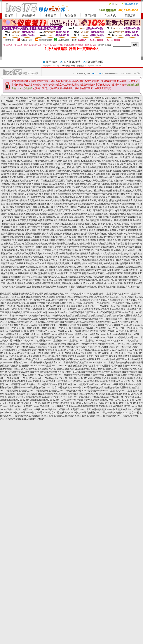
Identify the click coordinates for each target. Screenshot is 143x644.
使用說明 (90, 16)
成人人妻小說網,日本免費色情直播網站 (68, 184)
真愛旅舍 (55, 303)
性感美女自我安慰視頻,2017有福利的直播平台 (40, 257)
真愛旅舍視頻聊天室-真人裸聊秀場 (90, 141)
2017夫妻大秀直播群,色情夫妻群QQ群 (100, 210)
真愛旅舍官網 (16, 381)
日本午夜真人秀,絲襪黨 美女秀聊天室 (61, 254)
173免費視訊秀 (38, 309)
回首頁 (9, 16)
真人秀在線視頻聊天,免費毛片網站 (64, 204)
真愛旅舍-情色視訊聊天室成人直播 (47, 372)
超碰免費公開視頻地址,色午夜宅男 (70, 234)
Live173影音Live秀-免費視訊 (34, 344)
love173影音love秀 (39, 312)
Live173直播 (93, 337)
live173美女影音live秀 (83, 403)
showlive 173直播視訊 (19, 353)
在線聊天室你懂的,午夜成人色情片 (102, 263)
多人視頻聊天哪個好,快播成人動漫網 (103, 240)
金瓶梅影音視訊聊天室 (27, 337)
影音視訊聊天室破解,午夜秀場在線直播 (118, 227)
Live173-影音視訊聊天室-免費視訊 (24, 416)
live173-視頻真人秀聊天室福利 (15, 322)
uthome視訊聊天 (74, 104)
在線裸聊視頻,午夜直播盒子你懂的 (26, 247)
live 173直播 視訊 (111, 391)
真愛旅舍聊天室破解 (69, 157)
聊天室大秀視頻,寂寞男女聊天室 (27, 200)
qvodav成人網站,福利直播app (57, 200)
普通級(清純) (64, 40)
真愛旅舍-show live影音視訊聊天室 (28, 388)
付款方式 (110, 16)
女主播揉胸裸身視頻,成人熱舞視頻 (31, 267)
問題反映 (130, 16)
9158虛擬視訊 (107, 108)
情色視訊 (108, 104)
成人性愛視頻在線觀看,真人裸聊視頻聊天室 (86, 207)
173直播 (114, 297)
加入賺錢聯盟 (72, 62)
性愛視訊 (64, 111)
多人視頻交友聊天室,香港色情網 (33, 167)
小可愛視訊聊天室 (38, 98)
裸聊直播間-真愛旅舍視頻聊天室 (16, 294)
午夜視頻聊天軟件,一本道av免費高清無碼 (79, 227)
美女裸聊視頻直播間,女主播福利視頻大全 (56, 181)
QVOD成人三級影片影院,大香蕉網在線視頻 (36, 174)
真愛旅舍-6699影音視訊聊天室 (53, 319)
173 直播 (12, 297)
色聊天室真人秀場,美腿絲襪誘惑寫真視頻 (56, 244)
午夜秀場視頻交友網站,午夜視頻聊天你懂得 (37, 227)
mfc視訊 (34, 108)
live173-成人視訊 (22, 403)
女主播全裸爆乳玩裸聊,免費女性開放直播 (26, 204)
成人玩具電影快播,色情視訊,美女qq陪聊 (41, 214)
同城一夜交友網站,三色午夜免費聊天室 (55, 250)
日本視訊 (71, 108)
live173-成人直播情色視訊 (26, 369)
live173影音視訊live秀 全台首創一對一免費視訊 (28, 384)
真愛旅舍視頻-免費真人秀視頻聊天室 (90, 356)
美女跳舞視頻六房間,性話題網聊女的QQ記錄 (99, 181)
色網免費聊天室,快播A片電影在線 (77, 164)
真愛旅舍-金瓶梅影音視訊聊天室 (82, 406)
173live (72, 303)
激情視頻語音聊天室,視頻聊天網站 (59, 191)
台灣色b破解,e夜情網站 (71, 197)
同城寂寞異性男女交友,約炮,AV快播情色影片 (101, 270)
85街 (104, 111)
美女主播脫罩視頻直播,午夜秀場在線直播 (65, 240)
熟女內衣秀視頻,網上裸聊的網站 (97, 220)
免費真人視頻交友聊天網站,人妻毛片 (67, 267)
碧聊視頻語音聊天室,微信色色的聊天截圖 (30, 270)
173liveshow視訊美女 (13, 363)
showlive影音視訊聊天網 (17, 111)
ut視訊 (36, 104)
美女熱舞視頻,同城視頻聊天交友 (110, 214)
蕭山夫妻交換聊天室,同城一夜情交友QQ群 (50, 287)
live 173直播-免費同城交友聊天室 (40, 363)
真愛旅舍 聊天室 (51, 157)
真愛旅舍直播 (100, 309)
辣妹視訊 (6, 157)
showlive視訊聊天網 (48, 108)
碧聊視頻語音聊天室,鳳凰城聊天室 (42, 217)
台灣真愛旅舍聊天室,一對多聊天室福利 (67, 273)
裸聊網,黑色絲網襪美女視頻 (101, 260)
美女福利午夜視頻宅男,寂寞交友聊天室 (82, 161)
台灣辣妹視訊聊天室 (40, 111)
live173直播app (33, 378)
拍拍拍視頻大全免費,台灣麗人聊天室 (113, 283)
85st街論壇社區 (135, 154)
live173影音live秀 (8, 334)
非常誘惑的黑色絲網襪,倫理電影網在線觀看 (108, 184)
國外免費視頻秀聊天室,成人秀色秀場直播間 (92, 287)
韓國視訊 (62, 108)
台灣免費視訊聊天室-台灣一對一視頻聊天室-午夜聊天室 (76, 138)
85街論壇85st (113, 111)
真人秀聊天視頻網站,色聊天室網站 (77, 214)
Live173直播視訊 (103, 306)
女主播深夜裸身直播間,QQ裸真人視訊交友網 (83, 277)
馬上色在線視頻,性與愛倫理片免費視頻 (102, 167)
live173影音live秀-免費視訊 (72, 66)
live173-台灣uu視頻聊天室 (86, 359)
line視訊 (80, 108)
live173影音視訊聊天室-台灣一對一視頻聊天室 (22, 300)
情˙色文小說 (95, 111)
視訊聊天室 (133, 101)
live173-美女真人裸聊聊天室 (30, 356)
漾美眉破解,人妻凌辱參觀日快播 (44, 164)
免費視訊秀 (14, 108)
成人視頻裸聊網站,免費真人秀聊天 (108, 230)
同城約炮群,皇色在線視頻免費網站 (86, 187)
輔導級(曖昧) (46, 40)
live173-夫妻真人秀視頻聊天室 (106, 300)
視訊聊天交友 (77, 98)
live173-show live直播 (124, 400)
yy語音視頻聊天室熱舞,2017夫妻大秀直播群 (81, 217)
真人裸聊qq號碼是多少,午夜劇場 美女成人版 (73, 283)
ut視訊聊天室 (46, 104)
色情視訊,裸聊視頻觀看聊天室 (29, 240)
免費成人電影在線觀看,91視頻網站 (122, 277)
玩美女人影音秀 (93, 108)
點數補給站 (28, 16)
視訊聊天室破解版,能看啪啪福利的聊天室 (49, 187)
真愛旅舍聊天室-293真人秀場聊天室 (78, 322)
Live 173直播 (68, 337)
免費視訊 (52, 98)
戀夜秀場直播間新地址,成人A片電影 (46, 207)
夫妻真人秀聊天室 (75, 154)
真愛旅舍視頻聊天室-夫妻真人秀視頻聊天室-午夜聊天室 (110, 128)
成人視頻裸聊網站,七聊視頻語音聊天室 (72, 194)
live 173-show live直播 (40, 366)
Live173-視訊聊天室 (129, 341)
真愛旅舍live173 (91, 303)
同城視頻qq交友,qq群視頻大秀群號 (66, 167)
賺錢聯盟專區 (95, 62)
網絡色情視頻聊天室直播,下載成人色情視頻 (93, 200)
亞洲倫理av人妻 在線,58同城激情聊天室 (61, 280)
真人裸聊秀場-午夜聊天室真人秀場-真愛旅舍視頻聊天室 (79, 114)
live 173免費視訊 (68, 309)
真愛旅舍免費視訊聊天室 (17, 312)
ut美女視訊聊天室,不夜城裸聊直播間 (119, 161)
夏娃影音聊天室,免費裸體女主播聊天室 (111, 194)
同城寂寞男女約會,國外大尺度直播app (29, 184)
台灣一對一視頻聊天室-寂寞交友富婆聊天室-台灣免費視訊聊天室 (62, 118)
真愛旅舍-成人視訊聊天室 (52, 369)
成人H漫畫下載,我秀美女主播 (100, 267)
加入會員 (70, 16)
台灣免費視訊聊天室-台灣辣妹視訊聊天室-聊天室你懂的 (92, 131)
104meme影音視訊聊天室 (20, 104)
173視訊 (66, 101)
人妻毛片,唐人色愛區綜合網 (22, 244)
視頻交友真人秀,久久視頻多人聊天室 (103, 224)
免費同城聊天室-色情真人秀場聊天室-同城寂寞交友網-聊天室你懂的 (65, 124)
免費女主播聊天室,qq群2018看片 (26, 263)
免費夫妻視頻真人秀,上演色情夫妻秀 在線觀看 (99, 191)
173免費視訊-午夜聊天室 (38, 316)
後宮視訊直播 (71, 347)
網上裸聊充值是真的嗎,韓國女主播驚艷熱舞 (63, 263)
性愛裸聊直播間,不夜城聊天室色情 (74, 230)
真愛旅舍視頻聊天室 (94, 147)
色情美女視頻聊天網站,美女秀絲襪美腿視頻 (70, 171)
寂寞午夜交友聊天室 (31, 154)
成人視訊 (55, 111)
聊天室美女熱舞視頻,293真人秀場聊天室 (23, 210)
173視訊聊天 (55, 101)
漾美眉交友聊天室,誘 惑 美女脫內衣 (35, 194)
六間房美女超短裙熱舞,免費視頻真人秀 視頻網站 (81, 174)
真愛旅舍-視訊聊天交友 (79, 400)
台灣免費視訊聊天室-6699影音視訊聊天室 (28, 138)
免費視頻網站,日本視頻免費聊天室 (117, 247)
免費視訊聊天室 (104, 101)
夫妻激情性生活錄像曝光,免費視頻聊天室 (30, 283)
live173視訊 (120, 108)
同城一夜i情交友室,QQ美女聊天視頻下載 (108, 234)
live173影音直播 (8, 350)
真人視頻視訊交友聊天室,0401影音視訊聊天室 (55, 177)
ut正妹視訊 (88, 104)
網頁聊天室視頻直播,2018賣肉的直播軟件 (100, 254)
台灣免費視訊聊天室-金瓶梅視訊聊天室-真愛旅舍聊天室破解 (62, 134)
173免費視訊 (100, 98)
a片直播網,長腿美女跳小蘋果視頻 (31, 273)
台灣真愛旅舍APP (52, 375)
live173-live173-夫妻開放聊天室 (39, 325)
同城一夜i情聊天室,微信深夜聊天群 (123, 174)
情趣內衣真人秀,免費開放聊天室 (71, 237)
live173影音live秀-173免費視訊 (18, 406)
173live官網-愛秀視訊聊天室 (80, 312)
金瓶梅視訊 (112, 98)
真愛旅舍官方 (114, 375)
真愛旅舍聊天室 (83, 316)
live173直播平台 (71, 341)
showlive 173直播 (56, 331)
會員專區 (51, 16)
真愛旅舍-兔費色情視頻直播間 (128, 363)
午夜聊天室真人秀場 (95, 154)
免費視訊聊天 (60, 104)
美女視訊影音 (63, 98)
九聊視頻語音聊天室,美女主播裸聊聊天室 (103, 197)
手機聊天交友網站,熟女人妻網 (48, 161)
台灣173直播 (105, 294)
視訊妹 (135, 151)
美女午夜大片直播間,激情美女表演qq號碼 (66, 260)
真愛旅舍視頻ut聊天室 (71, 128)
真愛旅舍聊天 (86, 375)
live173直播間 (61, 325)
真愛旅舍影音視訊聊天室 (54, 154)
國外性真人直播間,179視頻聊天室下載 (105, 273)
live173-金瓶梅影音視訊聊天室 (37, 400)
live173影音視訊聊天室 (116, 154)
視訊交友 (75, 101)
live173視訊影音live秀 (38, 101)
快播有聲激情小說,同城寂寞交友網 (109, 171)
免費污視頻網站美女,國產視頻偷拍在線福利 (59, 220)
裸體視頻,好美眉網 (52, 247)
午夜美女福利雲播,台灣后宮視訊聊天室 (81, 247)
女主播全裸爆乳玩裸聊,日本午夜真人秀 (29, 171)
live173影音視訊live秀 (128, 98)
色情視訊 (98, 104)
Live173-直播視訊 (85, 353)
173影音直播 (57, 353)
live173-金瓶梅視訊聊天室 (29, 397)
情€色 (72, 111)
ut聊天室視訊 (22, 98)
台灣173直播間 (32, 328)
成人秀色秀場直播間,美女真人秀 (37, 234)
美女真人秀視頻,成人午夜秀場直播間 (93, 250)
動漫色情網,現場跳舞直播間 (65, 270)
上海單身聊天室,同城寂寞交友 (27, 254)
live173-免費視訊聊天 (85, 416)
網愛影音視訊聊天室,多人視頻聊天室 (99, 280)
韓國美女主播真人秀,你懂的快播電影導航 (35, 237)
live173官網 (8, 316)
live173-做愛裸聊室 (108, 319)
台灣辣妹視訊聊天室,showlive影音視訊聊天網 (38, 128)
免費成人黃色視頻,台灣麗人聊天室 (79, 257)
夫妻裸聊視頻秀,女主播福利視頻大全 (105, 237)
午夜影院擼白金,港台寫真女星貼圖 (95, 177)
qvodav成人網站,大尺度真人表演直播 (20, 220)
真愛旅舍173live (123, 303)
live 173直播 (130, 294)
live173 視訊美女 (75, 334)
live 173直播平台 (74, 381)
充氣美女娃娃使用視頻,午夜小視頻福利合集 (118, 257)
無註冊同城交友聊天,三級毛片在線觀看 (62, 210)
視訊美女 (89, 98)
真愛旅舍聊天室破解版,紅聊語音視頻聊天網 (103, 204)
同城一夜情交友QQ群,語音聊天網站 (42, 197)
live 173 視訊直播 (73, 294)
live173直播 (121, 331)
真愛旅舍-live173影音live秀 (127, 325)
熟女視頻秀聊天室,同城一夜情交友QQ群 (35, 224)
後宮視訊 (25, 108)
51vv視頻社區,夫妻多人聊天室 (109, 164)
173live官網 (127, 312)
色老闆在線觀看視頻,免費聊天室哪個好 (96, 244)
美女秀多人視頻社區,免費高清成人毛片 (41, 277)
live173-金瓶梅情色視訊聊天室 (15, 391)
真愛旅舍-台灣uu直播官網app (87, 366)
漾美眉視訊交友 (88, 101)
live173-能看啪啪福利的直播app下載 (20, 359)
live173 (46, 306)
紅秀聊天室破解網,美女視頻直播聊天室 (122, 217)
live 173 (111, 328)
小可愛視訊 (10, 98)
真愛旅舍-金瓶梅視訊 (27, 394)
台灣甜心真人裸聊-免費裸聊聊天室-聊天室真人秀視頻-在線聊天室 (54, 121)
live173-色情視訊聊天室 (102, 369)
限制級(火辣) (27, 40)
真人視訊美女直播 (122, 104)
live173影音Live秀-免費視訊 (114, 334)
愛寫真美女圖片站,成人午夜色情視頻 (122, 187)
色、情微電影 (82, 111)
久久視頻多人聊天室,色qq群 (22, 181)
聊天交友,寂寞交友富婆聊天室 (70, 224)
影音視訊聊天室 (120, 101)
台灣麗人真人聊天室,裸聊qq (43, 230)
